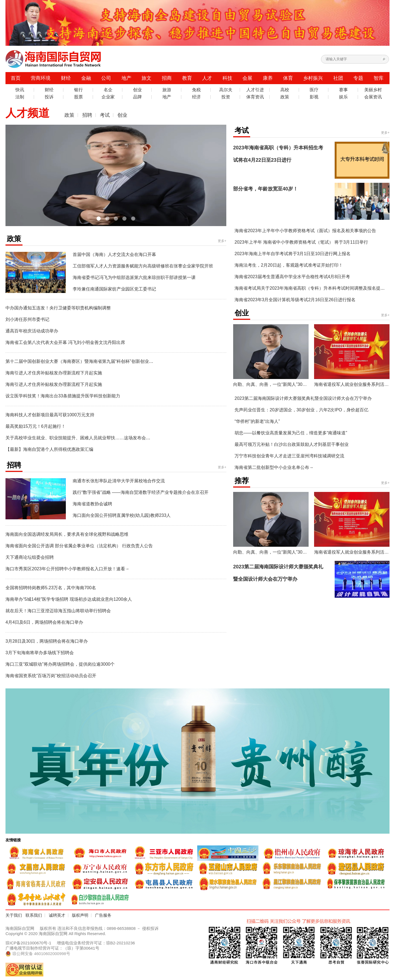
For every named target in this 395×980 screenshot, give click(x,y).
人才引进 (255, 90)
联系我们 (34, 915)
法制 (20, 97)
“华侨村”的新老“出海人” (257, 421)
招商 (167, 78)
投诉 (49, 97)
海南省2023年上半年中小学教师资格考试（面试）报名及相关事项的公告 (305, 231)
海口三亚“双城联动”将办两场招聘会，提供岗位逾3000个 (60, 664)
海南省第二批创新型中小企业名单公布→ (274, 467)
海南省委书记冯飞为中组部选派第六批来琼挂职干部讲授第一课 (134, 277)
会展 (247, 78)
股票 (78, 97)
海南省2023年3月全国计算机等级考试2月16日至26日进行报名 (295, 300)
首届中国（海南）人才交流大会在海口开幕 (114, 254)
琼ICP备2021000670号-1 (28, 943)
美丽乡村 (373, 90)
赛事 (343, 90)
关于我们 (14, 915)
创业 (137, 90)
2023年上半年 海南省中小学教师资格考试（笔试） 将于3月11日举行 (301, 242)
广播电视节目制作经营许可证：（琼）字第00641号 (52, 948)
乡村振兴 (313, 78)
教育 (187, 78)
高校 (285, 90)
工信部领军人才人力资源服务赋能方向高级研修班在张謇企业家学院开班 (143, 266)
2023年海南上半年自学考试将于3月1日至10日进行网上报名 (293, 254)
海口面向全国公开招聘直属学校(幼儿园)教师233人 (122, 515)
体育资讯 (255, 97)
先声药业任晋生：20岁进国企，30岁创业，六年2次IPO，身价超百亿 (301, 410)
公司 (106, 78)
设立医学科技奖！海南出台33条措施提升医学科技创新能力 (63, 396)
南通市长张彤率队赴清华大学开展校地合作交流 (119, 481)
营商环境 (41, 78)
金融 (86, 78)
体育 (288, 78)
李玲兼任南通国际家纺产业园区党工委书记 (114, 289)
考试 (105, 115)
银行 (78, 90)
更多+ (222, 241)
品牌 (137, 97)
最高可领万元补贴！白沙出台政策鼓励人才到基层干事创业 (292, 444)
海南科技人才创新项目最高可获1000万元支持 (50, 415)
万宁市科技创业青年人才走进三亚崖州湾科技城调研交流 (289, 456)
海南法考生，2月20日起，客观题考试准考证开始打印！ (289, 265)
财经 (66, 78)
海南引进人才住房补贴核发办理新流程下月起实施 (54, 373)
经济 (196, 97)
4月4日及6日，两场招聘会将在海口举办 (44, 622)
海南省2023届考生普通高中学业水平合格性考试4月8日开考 (292, 277)
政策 (285, 97)
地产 (126, 78)
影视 (314, 97)
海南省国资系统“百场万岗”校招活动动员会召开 (51, 676)
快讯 (20, 90)
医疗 (314, 90)
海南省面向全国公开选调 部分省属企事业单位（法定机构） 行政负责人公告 (79, 546)
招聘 (87, 115)
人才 (207, 78)
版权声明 (80, 915)
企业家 (108, 97)
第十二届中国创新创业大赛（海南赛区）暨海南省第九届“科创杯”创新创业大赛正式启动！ (93, 361)
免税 (196, 90)
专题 (358, 78)
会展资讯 (373, 97)
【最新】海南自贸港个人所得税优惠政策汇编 (49, 449)
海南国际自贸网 (20, 928)
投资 (226, 97)
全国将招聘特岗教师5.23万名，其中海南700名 (51, 588)
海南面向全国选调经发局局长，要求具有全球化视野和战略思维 (67, 534)
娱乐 (343, 97)
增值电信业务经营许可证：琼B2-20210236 (96, 943)
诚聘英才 (57, 915)
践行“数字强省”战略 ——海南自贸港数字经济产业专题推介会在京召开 (141, 492)
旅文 (146, 78)
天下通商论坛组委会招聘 (30, 557)
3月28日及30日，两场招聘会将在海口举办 (47, 641)
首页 (16, 78)
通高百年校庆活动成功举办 (32, 331)
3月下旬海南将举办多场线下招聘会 (40, 653)
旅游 (167, 90)
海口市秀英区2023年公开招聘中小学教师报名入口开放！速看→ (67, 569)
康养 (268, 78)
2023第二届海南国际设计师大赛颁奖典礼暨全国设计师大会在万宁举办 (303, 398)
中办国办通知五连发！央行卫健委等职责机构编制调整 (58, 308)
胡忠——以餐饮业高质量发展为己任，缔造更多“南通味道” (291, 433)
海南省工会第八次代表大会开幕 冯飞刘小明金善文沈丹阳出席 (65, 342)
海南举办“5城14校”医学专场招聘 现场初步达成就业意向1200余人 (69, 599)
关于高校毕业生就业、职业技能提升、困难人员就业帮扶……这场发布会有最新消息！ (89, 438)
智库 (379, 78)
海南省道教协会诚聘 (92, 504)
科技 (227, 78)
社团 (338, 78)
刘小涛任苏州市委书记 (27, 319)
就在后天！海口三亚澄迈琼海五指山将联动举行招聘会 (58, 611)
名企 (108, 90)
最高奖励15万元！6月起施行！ (36, 426)
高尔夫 (226, 90)
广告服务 (103, 915)
